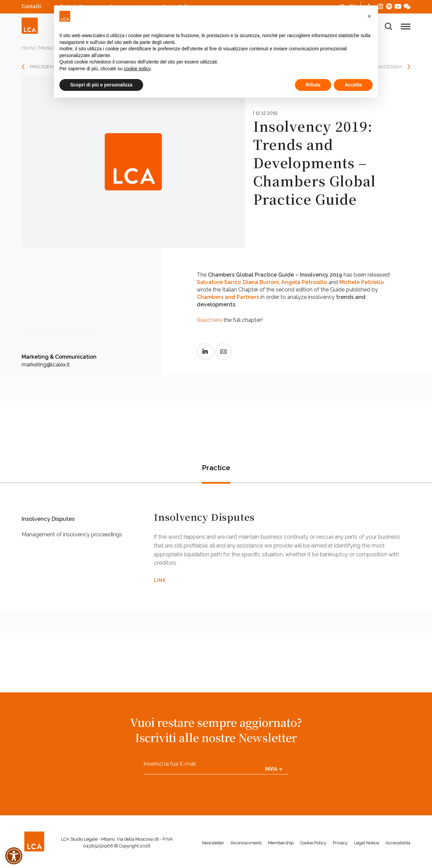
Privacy (340, 846)
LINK (160, 581)
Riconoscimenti (246, 846)
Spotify (389, 6)
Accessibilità (398, 846)
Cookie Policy (313, 846)
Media (45, 48)
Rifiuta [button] (313, 85)
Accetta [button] (353, 85)
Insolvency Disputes (51, 522)
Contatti (31, 6)
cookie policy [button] (137, 69)
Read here (209, 320)
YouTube (398, 6)
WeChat (407, 6)
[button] (369, 16)
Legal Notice (367, 846)
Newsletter (213, 846)
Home (28, 48)
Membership (281, 846)
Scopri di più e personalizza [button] (101, 85)
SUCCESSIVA (388, 67)
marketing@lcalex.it (46, 365)
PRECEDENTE (44, 67)
